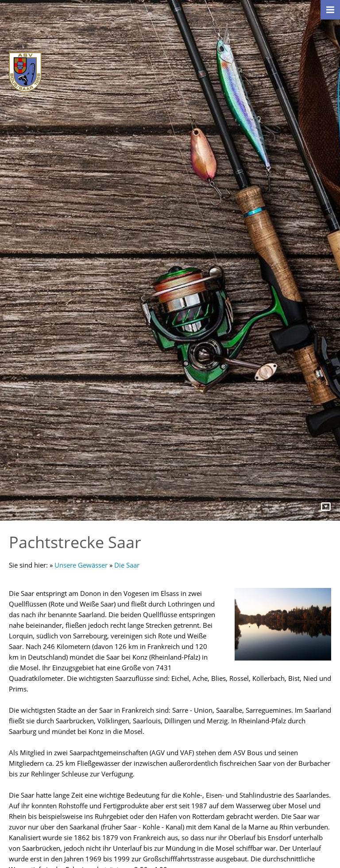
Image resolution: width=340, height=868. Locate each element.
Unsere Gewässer (81, 565)
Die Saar (127, 565)
